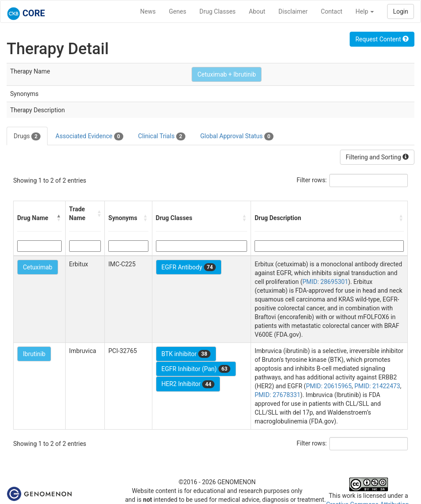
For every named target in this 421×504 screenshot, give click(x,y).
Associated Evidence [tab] (89, 136)
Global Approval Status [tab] (237, 136)
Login (401, 11)
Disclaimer (293, 11)
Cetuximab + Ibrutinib (227, 74)
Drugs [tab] (27, 136)
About (257, 11)
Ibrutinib (34, 354)
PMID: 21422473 (377, 386)
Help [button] (365, 11)
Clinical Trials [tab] (162, 136)
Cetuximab (38, 267)
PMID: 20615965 (329, 386)
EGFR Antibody (189, 267)
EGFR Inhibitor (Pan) (196, 369)
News (148, 11)
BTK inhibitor (186, 354)
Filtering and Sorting (377, 157)
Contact (331, 11)
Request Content (382, 39)
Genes (178, 11)
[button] (59, 218)
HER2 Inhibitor (188, 384)
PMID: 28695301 (325, 282)
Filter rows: (312, 180)
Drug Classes (218, 11)
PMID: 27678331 (277, 395)
